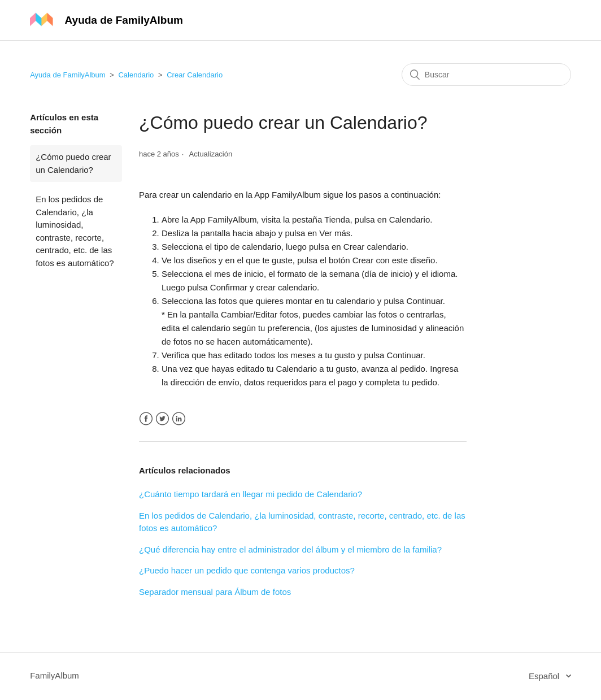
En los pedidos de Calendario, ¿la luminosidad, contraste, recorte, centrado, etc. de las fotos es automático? (75, 231)
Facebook (146, 419)
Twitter (162, 419)
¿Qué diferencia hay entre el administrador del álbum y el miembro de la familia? (290, 549)
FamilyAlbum (55, 675)
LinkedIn (179, 419)
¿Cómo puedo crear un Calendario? (73, 163)
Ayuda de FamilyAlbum (67, 75)
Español (545, 676)
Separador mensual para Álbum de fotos (215, 592)
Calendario (136, 75)
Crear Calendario (195, 75)
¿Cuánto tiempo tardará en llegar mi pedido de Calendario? (251, 494)
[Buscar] (486, 75)
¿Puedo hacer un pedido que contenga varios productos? (247, 570)
